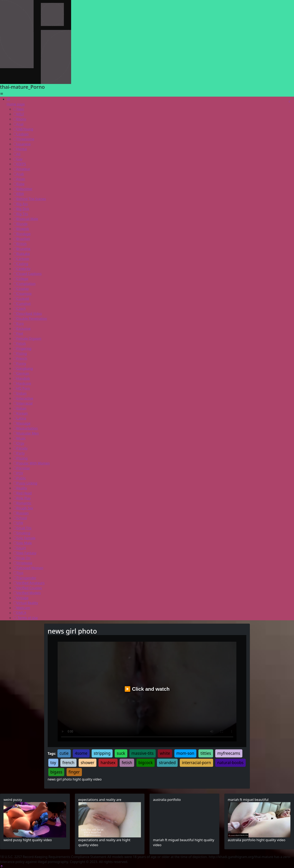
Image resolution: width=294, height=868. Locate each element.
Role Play (22, 498)
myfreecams (229, 753)
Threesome (24, 139)
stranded (167, 763)
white (165, 753)
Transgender (25, 578)
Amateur (22, 169)
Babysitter (23, 189)
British (20, 244)
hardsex (108, 763)
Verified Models (27, 593)
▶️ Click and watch (147, 689)
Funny (20, 363)
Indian (20, 393)
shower (87, 763)
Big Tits (21, 214)
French (20, 358)
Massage (22, 423)
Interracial (23, 403)
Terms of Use (26, 618)
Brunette (22, 249)
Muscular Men (26, 433)
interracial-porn (196, 763)
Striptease (23, 563)
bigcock (146, 763)
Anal (18, 124)
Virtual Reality (26, 603)
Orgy (19, 443)
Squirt (20, 548)
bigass (56, 772)
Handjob (22, 378)
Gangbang (23, 368)
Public (20, 478)
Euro (19, 324)
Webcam (22, 608)
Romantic (22, 503)
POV (18, 473)
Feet (18, 334)
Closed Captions (27, 274)
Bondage (22, 234)
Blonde (20, 224)
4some (81, 753)
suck (121, 753)
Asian (19, 179)
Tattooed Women (28, 568)
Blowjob (21, 229)
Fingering (22, 348)
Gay (18, 159)
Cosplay (21, 289)
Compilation (24, 284)
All (17, 154)
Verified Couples (28, 588)
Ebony (20, 119)
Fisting (20, 353)
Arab (19, 174)
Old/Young (23, 129)
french (68, 763)
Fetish (20, 344)
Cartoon (21, 259)
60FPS (20, 164)
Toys (18, 573)
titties (206, 753)
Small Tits (22, 528)
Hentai (20, 149)
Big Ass (21, 204)
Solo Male (22, 543)
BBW (19, 194)
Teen (19, 109)
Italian (20, 408)
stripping (102, 753)
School (20, 518)
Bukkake (22, 254)
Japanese (22, 144)
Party (19, 453)
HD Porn (22, 388)
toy (53, 763)
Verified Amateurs (29, 583)
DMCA (20, 613)
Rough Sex (23, 508)
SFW (18, 523)
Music (19, 438)
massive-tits (143, 753)
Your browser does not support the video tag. (35, 820)
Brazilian (22, 239)
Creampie (22, 294)
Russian (21, 513)
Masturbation (26, 428)
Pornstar (22, 468)
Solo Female (24, 538)
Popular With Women (32, 463)
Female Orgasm (27, 339)
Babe (19, 184)
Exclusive (22, 329)
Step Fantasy (25, 553)
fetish (127, 763)
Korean (21, 413)
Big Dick (21, 209)
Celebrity (22, 269)
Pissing (20, 458)
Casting (21, 264)
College (21, 279)
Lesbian (21, 134)
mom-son (185, 753)
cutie (64, 753)
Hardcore (22, 383)
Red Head (22, 493)
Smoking (22, 533)
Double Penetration (30, 319)
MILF (19, 114)
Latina (20, 418)
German (21, 373)
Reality (20, 488)
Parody (20, 448)
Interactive (23, 398)
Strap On (22, 558)
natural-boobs (230, 763)
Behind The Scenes (30, 199)
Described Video (28, 314)
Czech (19, 309)
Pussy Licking (25, 483)
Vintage (21, 598)
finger (74, 772)
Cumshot (22, 304)
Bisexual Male (26, 219)
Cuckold (21, 299)
